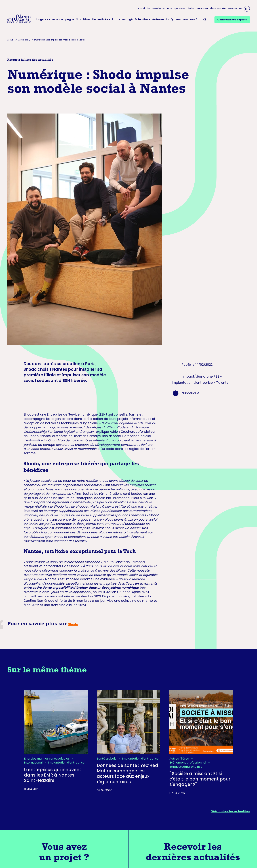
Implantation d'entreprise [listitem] (66, 763)
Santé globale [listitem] (107, 759)
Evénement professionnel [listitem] (188, 763)
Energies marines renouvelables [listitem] (47, 759)
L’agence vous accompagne (55, 19)
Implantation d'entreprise (192, 383)
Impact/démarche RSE (201, 376)
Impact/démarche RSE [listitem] (186, 767)
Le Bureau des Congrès (212, 9)
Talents (222, 383)
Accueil (11, 40)
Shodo (73, 624)
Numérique (190, 393)
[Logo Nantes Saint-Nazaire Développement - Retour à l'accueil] (19, 20)
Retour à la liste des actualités (30, 60)
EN (247, 9)
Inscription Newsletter (152, 9)
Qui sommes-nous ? (184, 19)
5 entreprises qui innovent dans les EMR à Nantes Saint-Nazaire (53, 775)
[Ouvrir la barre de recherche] (206, 20)
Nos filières (83, 19)
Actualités (23, 40)
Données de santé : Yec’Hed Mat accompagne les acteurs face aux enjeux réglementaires (128, 774)
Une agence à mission (181, 9)
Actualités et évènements (152, 19)
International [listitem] (34, 763)
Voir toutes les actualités (230, 811)
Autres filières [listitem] (179, 759)
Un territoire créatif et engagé (112, 19)
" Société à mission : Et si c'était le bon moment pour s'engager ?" (200, 779)
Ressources (235, 9)
